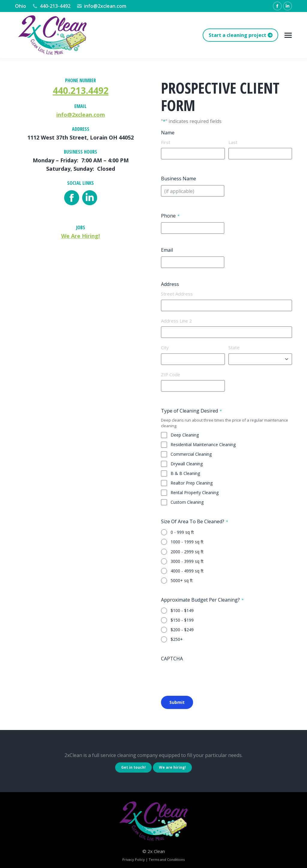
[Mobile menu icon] (288, 35)
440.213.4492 (81, 90)
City (165, 347)
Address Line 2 (176, 321)
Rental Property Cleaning (195, 493)
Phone (170, 216)
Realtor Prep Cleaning (192, 483)
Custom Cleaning (187, 502)
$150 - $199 (182, 620)
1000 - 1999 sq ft (187, 542)
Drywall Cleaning (187, 464)
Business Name (179, 179)
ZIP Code (171, 374)
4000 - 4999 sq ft (187, 571)
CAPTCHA (172, 659)
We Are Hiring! (80, 236)
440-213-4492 (51, 6)
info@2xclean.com (101, 6)
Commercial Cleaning (191, 454)
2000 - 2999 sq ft (187, 552)
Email (167, 250)
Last (233, 142)
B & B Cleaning (185, 473)
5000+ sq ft (182, 580)
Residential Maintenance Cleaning (203, 445)
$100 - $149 (182, 610)
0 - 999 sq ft (182, 532)
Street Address (177, 294)
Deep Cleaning (185, 435)
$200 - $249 (182, 630)
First (166, 142)
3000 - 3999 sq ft (187, 561)
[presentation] (207, 677)
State (234, 347)
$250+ (177, 639)
